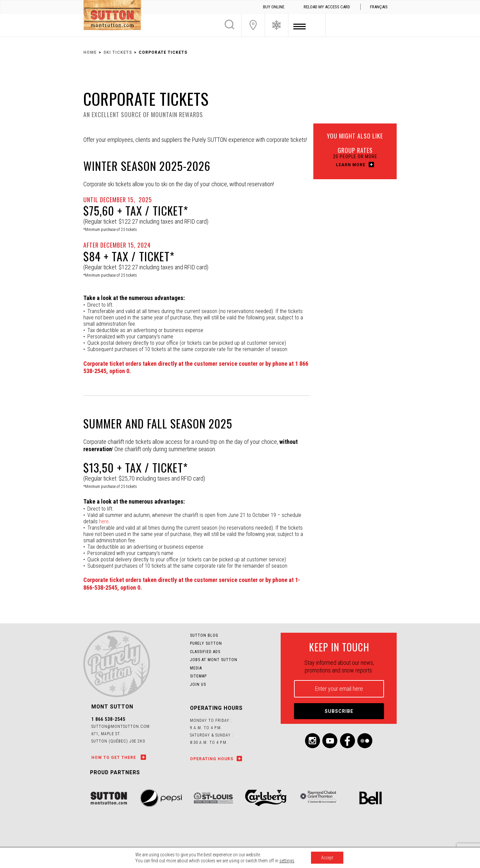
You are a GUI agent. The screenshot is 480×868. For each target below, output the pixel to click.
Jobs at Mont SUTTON (214, 660)
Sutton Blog (204, 635)
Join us (198, 684)
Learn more (351, 165)
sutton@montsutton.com (120, 727)
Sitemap (198, 676)
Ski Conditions (276, 25)
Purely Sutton (206, 643)
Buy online (274, 7)
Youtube (330, 741)
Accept (327, 858)
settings (287, 861)
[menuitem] (379, 7)
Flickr (365, 741)
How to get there (114, 758)
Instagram (312, 741)
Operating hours (212, 759)
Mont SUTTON (112, 16)
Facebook (347, 741)
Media (196, 668)
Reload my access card (327, 7)
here (104, 521)
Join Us (253, 25)
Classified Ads (205, 652)
